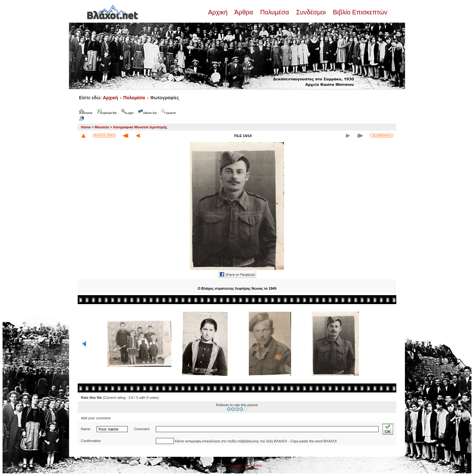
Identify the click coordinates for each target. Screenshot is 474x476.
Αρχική (218, 12)
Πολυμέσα (275, 12)
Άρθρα (244, 12)
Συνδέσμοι (311, 12)
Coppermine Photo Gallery (245, 465)
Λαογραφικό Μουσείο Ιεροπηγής (140, 127)
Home (86, 127)
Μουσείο (102, 127)
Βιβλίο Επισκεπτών (359, 12)
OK (388, 429)
